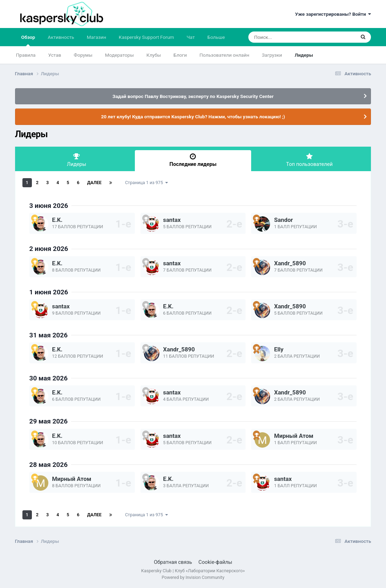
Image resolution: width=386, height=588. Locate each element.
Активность (61, 37)
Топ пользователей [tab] (309, 160)
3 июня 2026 (49, 206)
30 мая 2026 (49, 378)
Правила (26, 55)
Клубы (154, 55)
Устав (55, 55)
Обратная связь (173, 562)
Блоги (180, 55)
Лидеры (304, 55)
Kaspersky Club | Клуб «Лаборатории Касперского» (193, 571)
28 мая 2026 (49, 465)
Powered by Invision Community (193, 577)
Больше (216, 37)
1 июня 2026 (49, 292)
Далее (94, 183)
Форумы (83, 55)
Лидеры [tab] (77, 160)
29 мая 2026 (49, 421)
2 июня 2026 (49, 249)
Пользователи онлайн (225, 55)
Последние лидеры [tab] (193, 160)
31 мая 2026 (49, 335)
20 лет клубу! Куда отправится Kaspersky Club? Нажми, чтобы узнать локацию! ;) (193, 117)
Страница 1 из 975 (146, 183)
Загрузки (272, 55)
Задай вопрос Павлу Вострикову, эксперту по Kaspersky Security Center (193, 96)
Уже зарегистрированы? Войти (333, 14)
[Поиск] (288, 37)
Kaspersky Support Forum (146, 37)
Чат (191, 37)
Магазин (96, 37)
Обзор (28, 40)
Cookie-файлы (215, 562)
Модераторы (119, 55)
